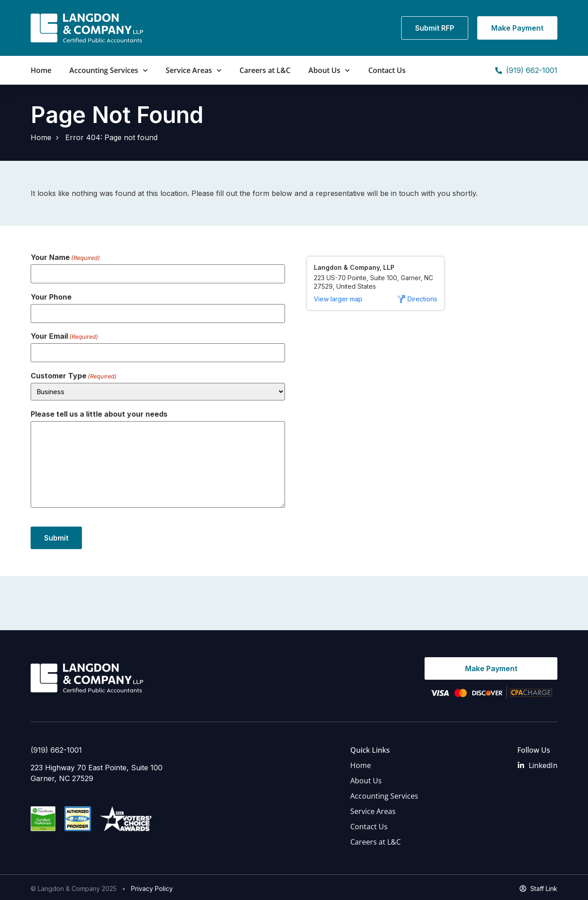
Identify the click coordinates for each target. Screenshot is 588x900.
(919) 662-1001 (56, 748)
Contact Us (387, 70)
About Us (329, 70)
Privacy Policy (152, 886)
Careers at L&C (265, 70)
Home (41, 70)
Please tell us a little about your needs (99, 412)
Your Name (65, 257)
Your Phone (51, 296)
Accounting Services (109, 70)
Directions (422, 299)
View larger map (338, 299)
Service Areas (194, 70)
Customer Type (74, 373)
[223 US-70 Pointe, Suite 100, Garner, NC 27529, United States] (430, 395)
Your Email (64, 335)
